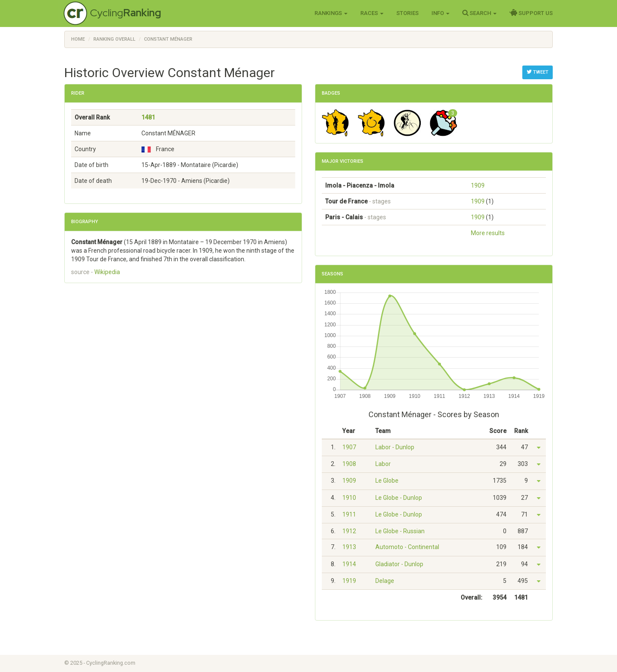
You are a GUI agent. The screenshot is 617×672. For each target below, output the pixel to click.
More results (488, 233)
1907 (349, 447)
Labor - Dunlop (395, 447)
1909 (478, 185)
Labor (383, 464)
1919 (349, 581)
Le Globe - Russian (400, 531)
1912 (349, 531)
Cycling (126, 13)
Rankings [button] (331, 13)
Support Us (531, 13)
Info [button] (440, 13)
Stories (407, 13)
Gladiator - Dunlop (399, 564)
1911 (349, 514)
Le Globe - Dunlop (399, 498)
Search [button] (479, 13)
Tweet (538, 72)
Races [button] (372, 13)
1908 (349, 464)
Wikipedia (107, 272)
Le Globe (387, 481)
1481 (148, 117)
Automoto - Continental (407, 547)
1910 (349, 498)
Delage (385, 581)
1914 (349, 564)
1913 (349, 547)
